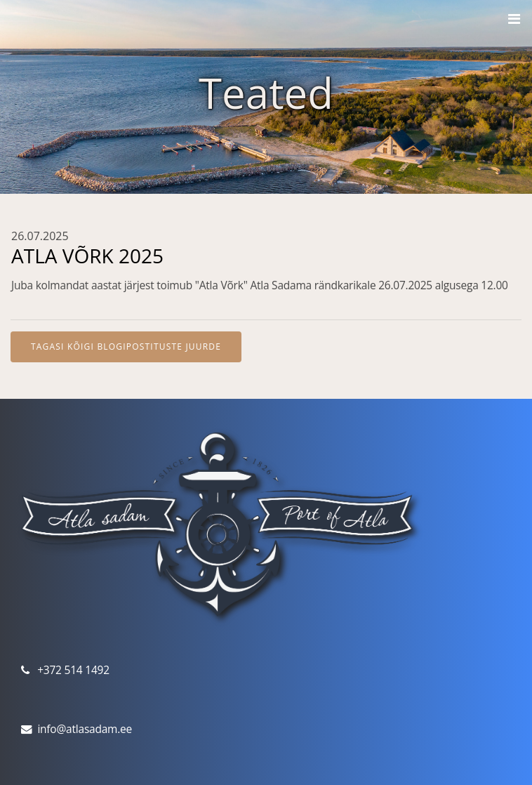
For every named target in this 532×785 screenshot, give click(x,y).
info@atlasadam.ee (85, 729)
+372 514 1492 (73, 670)
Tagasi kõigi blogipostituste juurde (126, 347)
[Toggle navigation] (514, 19)
